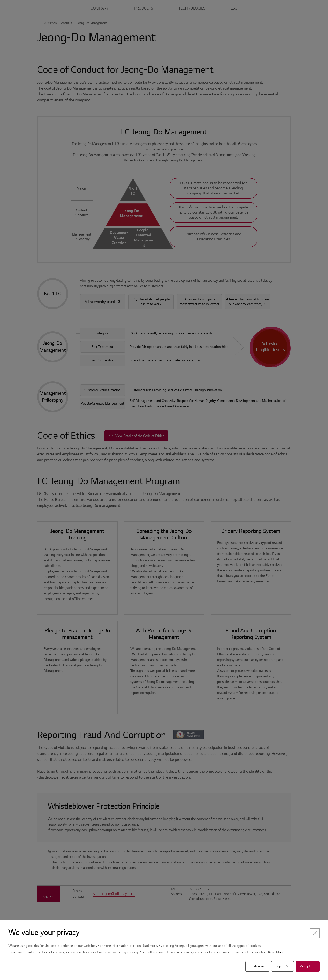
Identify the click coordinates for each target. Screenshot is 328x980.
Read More (276, 952)
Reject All (282, 966)
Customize (257, 966)
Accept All (308, 966)
